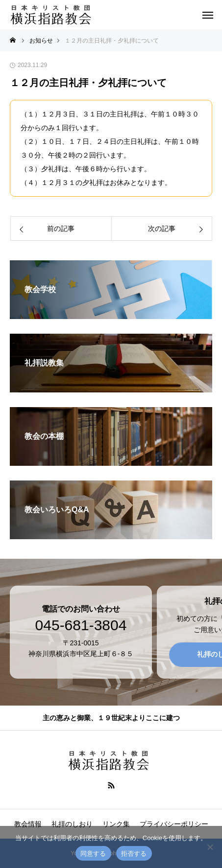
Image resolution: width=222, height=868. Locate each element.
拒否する (134, 854)
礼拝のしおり (72, 824)
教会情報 (28, 824)
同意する (93, 854)
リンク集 (116, 824)
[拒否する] (210, 847)
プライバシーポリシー (174, 824)
